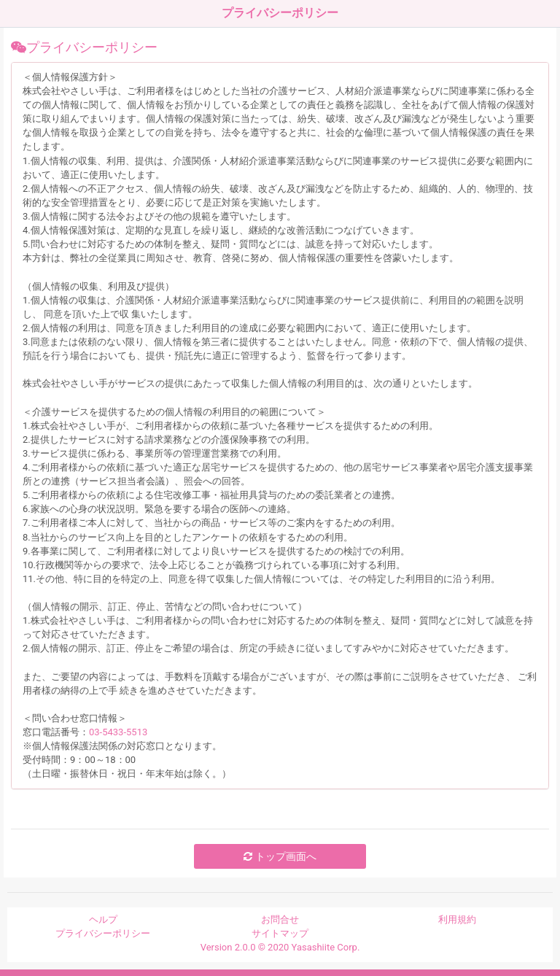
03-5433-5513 (118, 732)
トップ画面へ (280, 856)
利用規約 (457, 919)
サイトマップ (280, 933)
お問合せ (280, 919)
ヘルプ (103, 919)
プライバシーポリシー (103, 933)
